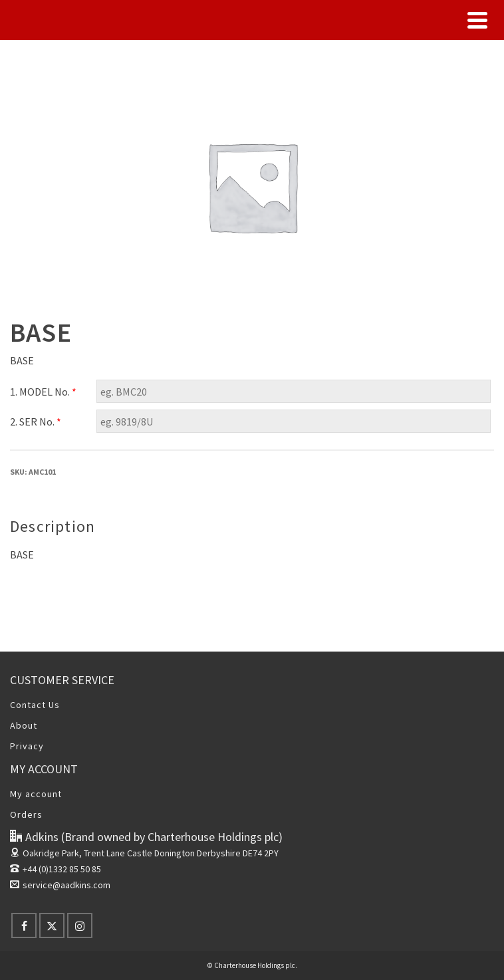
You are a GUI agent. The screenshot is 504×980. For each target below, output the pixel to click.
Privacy (27, 746)
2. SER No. (36, 422)
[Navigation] (477, 20)
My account (36, 794)
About (24, 725)
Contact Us (35, 705)
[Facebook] (24, 925)
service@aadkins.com (60, 885)
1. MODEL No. (43, 392)
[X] (52, 925)
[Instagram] (80, 925)
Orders (26, 814)
